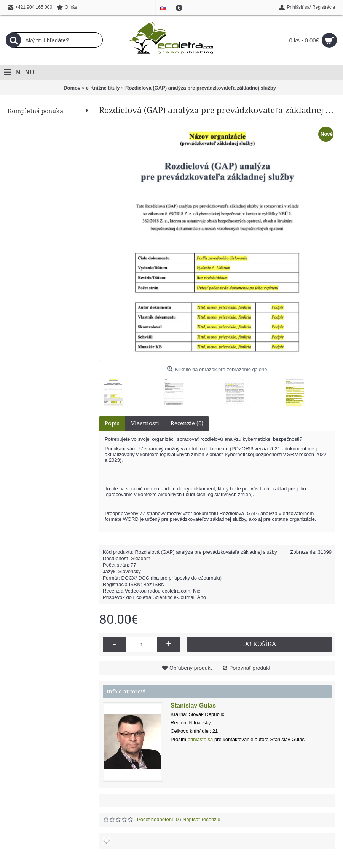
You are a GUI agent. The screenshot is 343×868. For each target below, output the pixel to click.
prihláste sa (200, 739)
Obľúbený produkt (191, 668)
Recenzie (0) (187, 423)
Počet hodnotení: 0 (158, 819)
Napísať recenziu (202, 819)
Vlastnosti (145, 423)
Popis (112, 423)
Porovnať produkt (250, 668)
